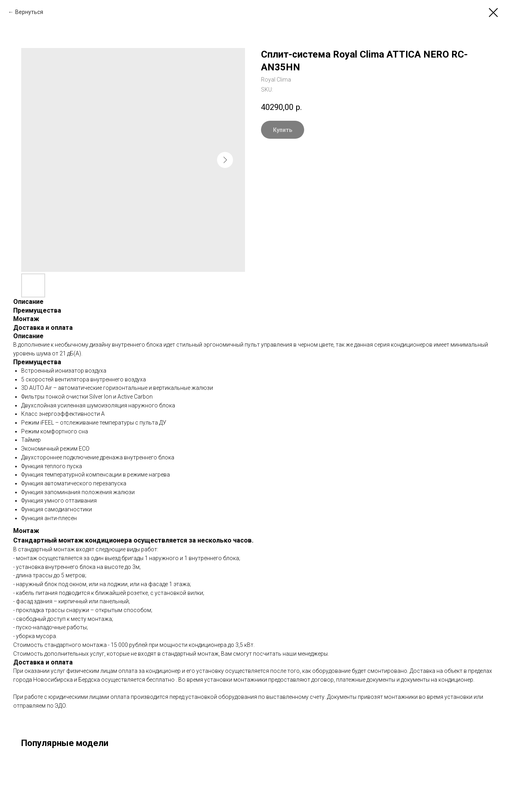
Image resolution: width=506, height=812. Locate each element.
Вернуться (29, 12)
